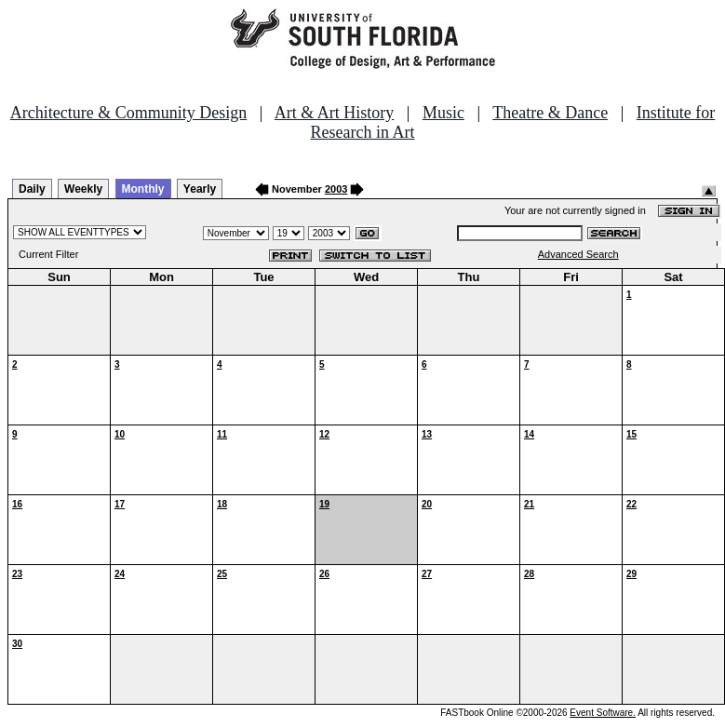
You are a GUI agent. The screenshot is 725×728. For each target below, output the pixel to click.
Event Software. (603, 713)
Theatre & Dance (550, 113)
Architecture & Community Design (128, 113)
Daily (32, 189)
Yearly (200, 189)
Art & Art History (335, 113)
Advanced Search (578, 254)
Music (443, 113)
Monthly (143, 189)
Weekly (83, 189)
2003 (336, 189)
